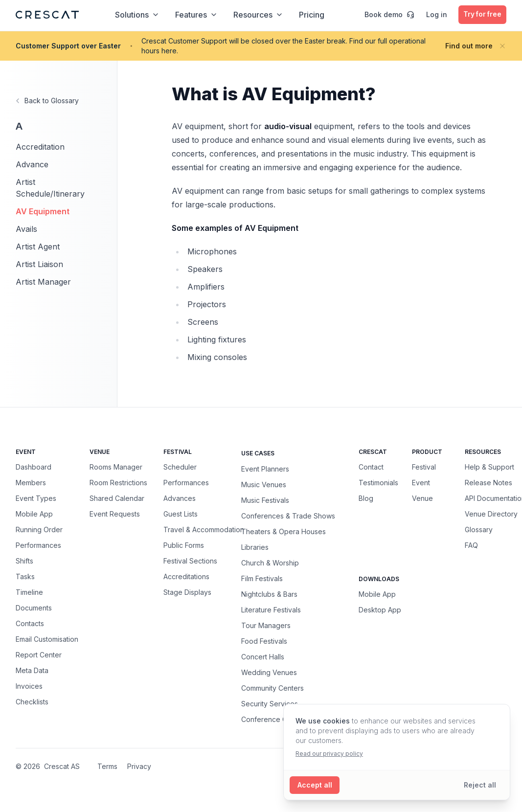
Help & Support (489, 467)
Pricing (311, 15)
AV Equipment (43, 211)
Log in (434, 14)
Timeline (29, 592)
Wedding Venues (269, 672)
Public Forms (184, 545)
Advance (32, 164)
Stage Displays (187, 592)
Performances (38, 545)
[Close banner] (502, 46)
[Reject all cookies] (480, 785)
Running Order (39, 530)
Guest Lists (181, 514)
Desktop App (380, 610)
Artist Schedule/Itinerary (50, 188)
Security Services (270, 703)
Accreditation (40, 147)
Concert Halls (263, 656)
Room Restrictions (118, 483)
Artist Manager (43, 282)
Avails (26, 229)
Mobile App (34, 514)
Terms (107, 766)
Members (31, 483)
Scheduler (180, 467)
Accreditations (186, 576)
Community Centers (272, 688)
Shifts (24, 561)
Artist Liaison (39, 264)
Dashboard (34, 467)
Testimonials (378, 483)
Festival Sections (190, 561)
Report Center (39, 655)
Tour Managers (266, 625)
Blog (366, 498)
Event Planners (265, 469)
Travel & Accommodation (204, 530)
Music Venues (264, 484)
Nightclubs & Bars (269, 594)
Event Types (36, 498)
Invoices (29, 686)
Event (421, 483)
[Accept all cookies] (315, 785)
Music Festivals (265, 500)
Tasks (25, 576)
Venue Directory (491, 514)
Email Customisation (47, 639)
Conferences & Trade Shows (288, 516)
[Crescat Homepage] (47, 15)
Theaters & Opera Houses (284, 531)
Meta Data (32, 670)
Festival (424, 467)
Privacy (139, 766)
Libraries (255, 547)
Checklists (32, 702)
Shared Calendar (117, 498)
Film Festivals (262, 578)
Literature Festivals (271, 609)
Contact (371, 467)
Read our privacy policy (329, 754)
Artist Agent (38, 247)
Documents (34, 608)
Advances (180, 498)
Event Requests (115, 514)
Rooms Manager (116, 467)
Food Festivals (264, 641)
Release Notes (488, 483)
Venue (422, 498)
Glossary (479, 530)
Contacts (30, 623)
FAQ (471, 545)
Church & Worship (270, 563)
